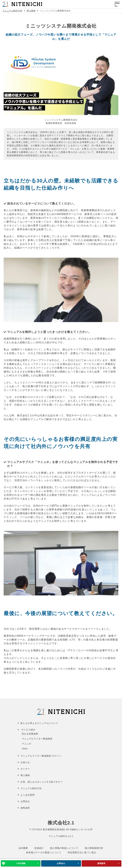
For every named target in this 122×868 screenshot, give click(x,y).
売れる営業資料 (30, 734)
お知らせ (25, 762)
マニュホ (26, 744)
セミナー (25, 769)
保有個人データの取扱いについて (44, 852)
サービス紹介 (28, 730)
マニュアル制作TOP (12, 11)
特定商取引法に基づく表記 (82, 852)
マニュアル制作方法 (31, 788)
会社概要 (23, 848)
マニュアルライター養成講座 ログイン (41, 756)
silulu (25, 749)
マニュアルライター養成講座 (37, 739)
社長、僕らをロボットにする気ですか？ (42, 782)
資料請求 (101, 863)
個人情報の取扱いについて (64, 848)
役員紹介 (39, 848)
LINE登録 (21, 863)
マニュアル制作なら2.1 (61, 836)
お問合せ (61, 863)
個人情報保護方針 (94, 848)
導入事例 (31, 11)
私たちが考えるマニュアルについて (39, 723)
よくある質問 (28, 795)
